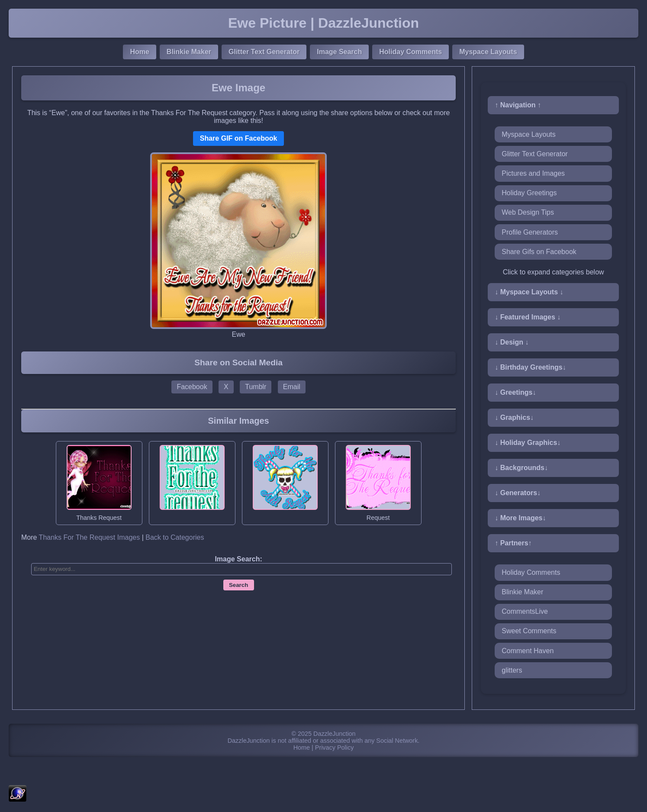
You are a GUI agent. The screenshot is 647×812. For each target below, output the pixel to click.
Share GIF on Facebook (239, 138)
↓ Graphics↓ (514, 417)
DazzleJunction (335, 734)
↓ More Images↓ (520, 518)
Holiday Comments (410, 52)
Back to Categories (175, 537)
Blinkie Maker (189, 52)
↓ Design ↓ (512, 342)
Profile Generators (530, 232)
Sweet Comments (529, 631)
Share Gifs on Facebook (539, 252)
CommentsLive (525, 611)
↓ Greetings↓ (515, 392)
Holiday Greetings (529, 193)
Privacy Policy (335, 748)
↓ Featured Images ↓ (528, 317)
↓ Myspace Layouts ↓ (529, 292)
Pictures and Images (533, 173)
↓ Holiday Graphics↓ (528, 443)
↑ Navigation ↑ (518, 105)
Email (292, 387)
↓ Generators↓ (518, 493)
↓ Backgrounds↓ (521, 468)
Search (238, 585)
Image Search (339, 52)
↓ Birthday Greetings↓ (530, 367)
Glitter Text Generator (264, 52)
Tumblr (256, 387)
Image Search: (238, 559)
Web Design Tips (528, 212)
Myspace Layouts (488, 52)
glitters (512, 670)
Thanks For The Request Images (90, 537)
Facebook (192, 387)
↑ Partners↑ (513, 543)
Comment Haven (528, 651)
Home (139, 52)
